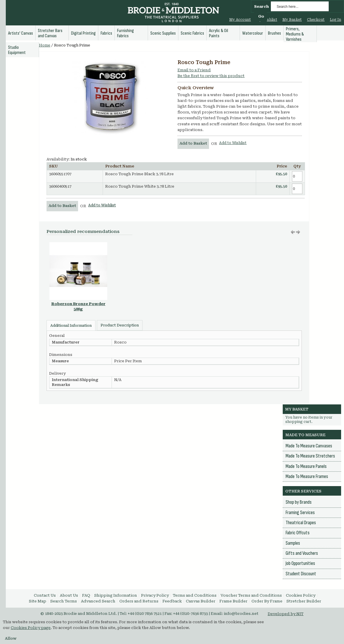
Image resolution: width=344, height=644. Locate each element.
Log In (335, 20)
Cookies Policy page (31, 628)
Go (261, 16)
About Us (69, 595)
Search (261, 6)
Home (45, 45)
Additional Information (71, 326)
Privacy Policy (155, 595)
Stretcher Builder (304, 601)
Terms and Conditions (195, 595)
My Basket (292, 20)
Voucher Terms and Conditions (251, 595)
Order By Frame (267, 601)
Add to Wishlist (233, 143)
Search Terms (64, 601)
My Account (240, 20)
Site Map (38, 601)
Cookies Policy (301, 595)
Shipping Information (116, 595)
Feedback (172, 601)
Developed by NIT (286, 614)
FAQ (86, 595)
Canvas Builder (201, 601)
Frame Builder (233, 601)
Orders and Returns (139, 601)
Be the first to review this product (211, 76)
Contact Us (45, 595)
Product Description (120, 325)
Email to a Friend (194, 70)
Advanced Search (98, 601)
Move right (293, 232)
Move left (298, 232)
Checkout (316, 20)
